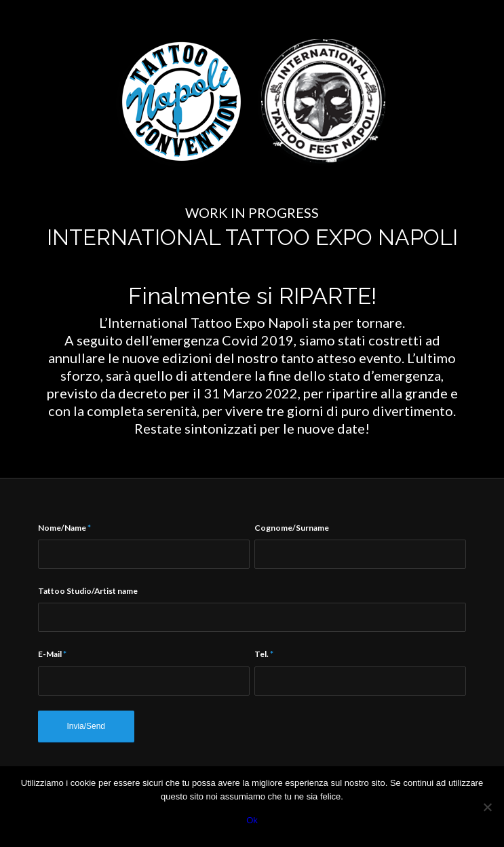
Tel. (264, 654)
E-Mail (52, 654)
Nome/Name (64, 528)
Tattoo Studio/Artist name (88, 591)
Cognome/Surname (292, 528)
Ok (252, 820)
